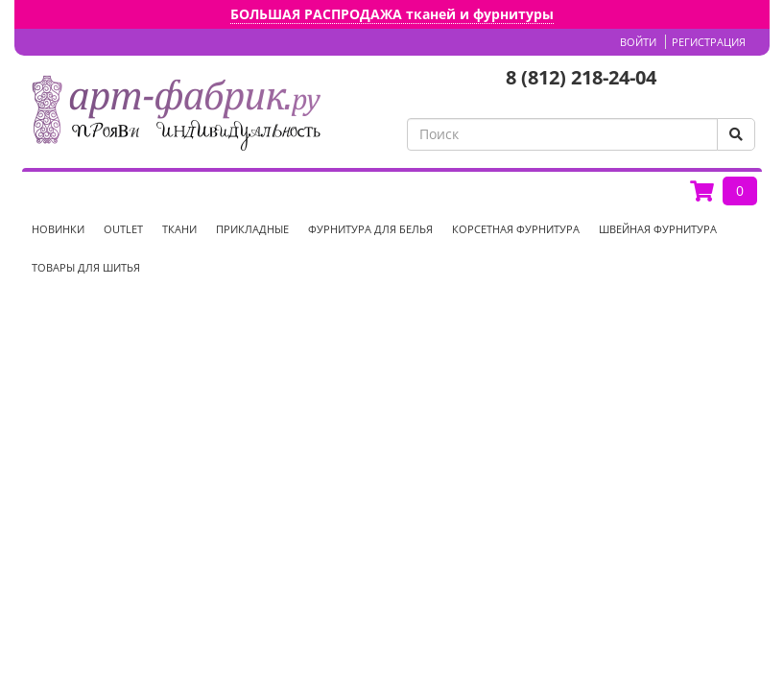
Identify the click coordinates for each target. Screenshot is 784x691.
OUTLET (123, 229)
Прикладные (252, 229)
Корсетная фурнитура (516, 229)
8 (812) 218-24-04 (581, 77)
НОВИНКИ (58, 229)
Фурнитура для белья (370, 229)
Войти (638, 42)
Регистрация (709, 42)
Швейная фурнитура (658, 229)
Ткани (179, 229)
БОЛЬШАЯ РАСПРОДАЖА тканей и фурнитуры (392, 14)
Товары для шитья (86, 267)
